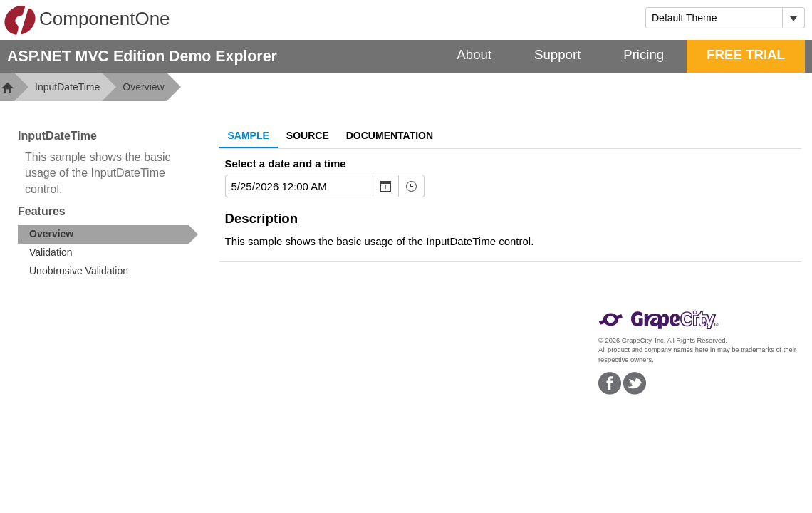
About (474, 55)
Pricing (644, 55)
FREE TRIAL (746, 55)
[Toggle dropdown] (793, 18)
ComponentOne (87, 20)
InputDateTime (67, 87)
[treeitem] (108, 234)
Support (557, 55)
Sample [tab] (249, 135)
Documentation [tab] (390, 135)
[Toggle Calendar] (385, 186)
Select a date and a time (286, 164)
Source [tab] (308, 135)
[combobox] (714, 18)
